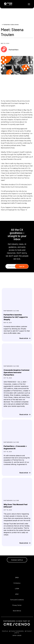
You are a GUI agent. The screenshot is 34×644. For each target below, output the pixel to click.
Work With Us (17, 611)
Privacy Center (17, 605)
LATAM (17, 589)
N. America (17, 583)
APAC (17, 594)
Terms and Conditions (17, 600)
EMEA (17, 577)
